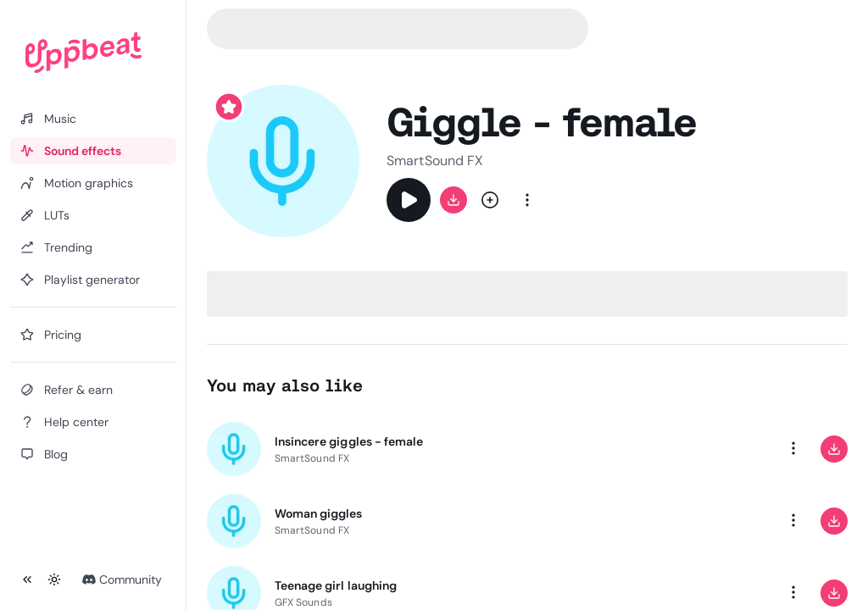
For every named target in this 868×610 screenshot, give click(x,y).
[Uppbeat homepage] (83, 53)
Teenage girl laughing (336, 585)
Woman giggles (319, 513)
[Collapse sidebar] (27, 579)
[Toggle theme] (54, 579)
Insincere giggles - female (349, 441)
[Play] (409, 200)
